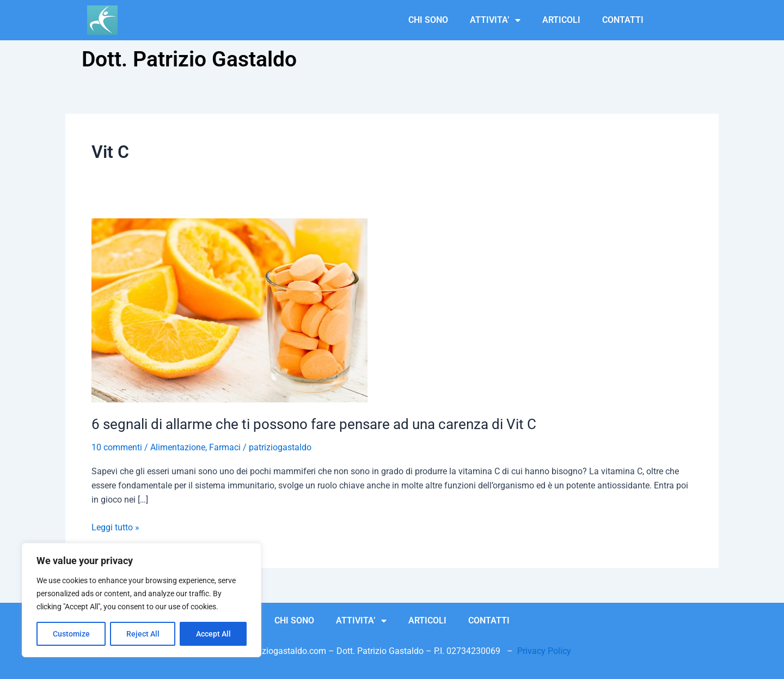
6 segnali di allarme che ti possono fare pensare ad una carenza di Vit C (314, 424)
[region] (142, 600)
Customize (71, 634)
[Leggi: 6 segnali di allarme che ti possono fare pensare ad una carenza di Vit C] (229, 310)
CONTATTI (623, 20)
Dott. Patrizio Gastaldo (189, 59)
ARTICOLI (561, 20)
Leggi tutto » (115, 527)
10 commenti (117, 447)
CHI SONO (428, 20)
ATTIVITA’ (495, 20)
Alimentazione (178, 447)
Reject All (143, 634)
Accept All (213, 634)
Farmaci (225, 447)
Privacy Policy (544, 651)
